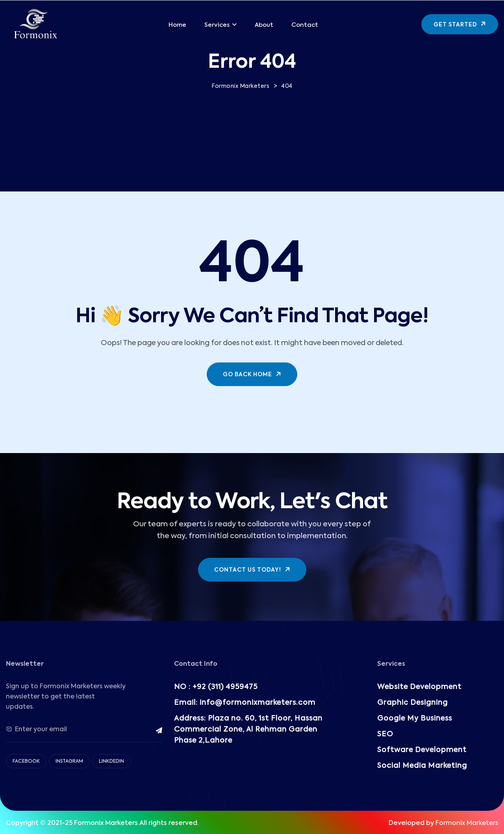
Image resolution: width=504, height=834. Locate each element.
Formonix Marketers (467, 823)
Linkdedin (111, 762)
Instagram (69, 762)
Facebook (26, 762)
